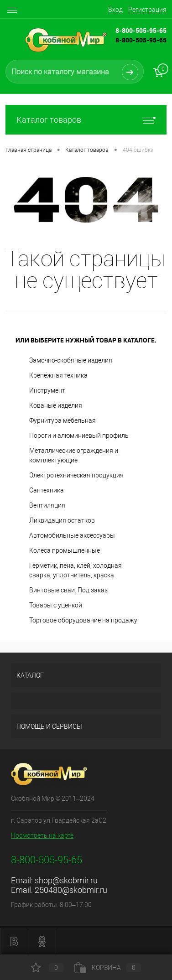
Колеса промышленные (65, 550)
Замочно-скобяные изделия (71, 360)
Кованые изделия (56, 405)
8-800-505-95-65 (141, 40)
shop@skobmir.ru (66, 880)
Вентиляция (47, 505)
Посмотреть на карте (42, 835)
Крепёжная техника (58, 375)
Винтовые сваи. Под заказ (68, 590)
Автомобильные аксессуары (72, 535)
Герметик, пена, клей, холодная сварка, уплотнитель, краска (76, 570)
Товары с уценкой (56, 605)
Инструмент (47, 390)
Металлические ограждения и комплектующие (74, 455)
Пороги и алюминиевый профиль (79, 436)
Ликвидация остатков (62, 520)
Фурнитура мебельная (63, 420)
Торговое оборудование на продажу (83, 620)
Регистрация (147, 10)
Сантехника (47, 490)
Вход (115, 10)
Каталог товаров (86, 120)
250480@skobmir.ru (71, 890)
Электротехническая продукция (76, 475)
